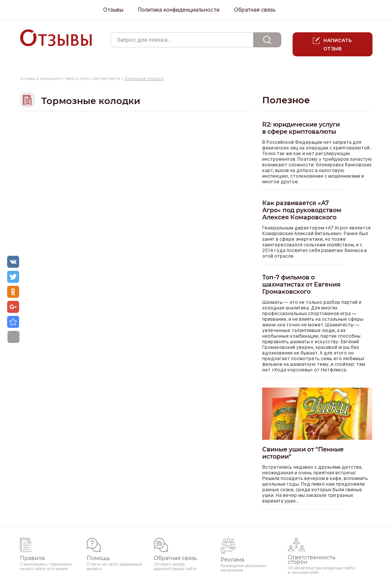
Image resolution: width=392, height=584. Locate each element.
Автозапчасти (107, 79)
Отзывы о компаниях (41, 79)
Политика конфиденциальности (179, 10)
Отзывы (113, 10)
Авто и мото (77, 79)
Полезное (286, 100)
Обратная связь (255, 10)
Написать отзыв (338, 44)
